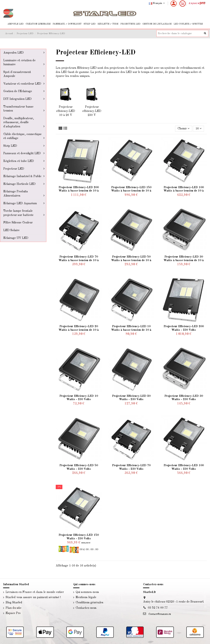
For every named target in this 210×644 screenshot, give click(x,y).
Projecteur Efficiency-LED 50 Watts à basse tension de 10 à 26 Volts (131, 260)
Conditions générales (90, 603)
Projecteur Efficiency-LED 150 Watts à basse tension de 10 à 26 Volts (131, 191)
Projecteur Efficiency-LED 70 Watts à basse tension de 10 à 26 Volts (79, 260)
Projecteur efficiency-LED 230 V (92, 111)
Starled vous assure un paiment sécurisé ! (33, 597)
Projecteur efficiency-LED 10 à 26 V (66, 111)
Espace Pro (13, 613)
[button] (15, 24)
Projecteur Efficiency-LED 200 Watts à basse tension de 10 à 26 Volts (79, 191)
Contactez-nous (86, 608)
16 (198, 128)
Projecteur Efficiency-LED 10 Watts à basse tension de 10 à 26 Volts (131, 330)
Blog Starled (14, 603)
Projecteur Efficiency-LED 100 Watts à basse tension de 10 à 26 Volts (184, 191)
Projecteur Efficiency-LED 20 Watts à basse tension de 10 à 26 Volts (79, 330)
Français (157, 3)
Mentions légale (86, 597)
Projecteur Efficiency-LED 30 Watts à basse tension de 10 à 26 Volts (184, 260)
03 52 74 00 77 (158, 608)
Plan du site (14, 608)
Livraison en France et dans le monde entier (35, 592)
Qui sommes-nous (87, 592)
